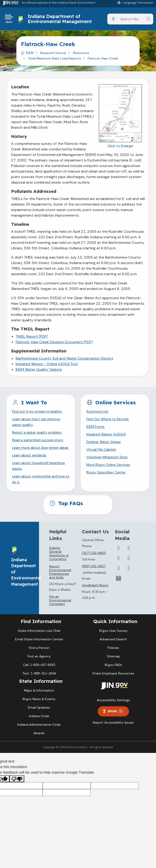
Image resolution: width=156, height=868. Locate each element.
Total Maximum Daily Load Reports (54, 60)
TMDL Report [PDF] (32, 338)
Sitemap (113, 670)
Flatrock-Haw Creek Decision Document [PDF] (54, 344)
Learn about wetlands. (31, 467)
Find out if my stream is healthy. (39, 414)
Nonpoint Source (53, 55)
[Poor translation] (17, 792)
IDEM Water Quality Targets (39, 371)
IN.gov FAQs (113, 678)
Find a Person (39, 661)
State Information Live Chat (39, 644)
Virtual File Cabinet (102, 454)
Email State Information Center (39, 653)
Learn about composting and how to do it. (41, 492)
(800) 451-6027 (94, 580)
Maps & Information (39, 704)
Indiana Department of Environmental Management (61, 20)
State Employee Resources (113, 687)
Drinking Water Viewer (105, 446)
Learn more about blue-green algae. (37, 456)
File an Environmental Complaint (60, 614)
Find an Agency (39, 670)
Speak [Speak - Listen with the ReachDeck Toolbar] (113, 725)
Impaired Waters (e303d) (107, 438)
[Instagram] (119, 572)
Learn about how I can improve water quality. (38, 425)
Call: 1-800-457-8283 (39, 678)
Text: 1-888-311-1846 (39, 687)
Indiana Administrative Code (39, 738)
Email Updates (39, 721)
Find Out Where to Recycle (109, 422)
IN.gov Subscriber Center (107, 479)
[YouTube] (129, 572)
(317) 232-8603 (94, 567)
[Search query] (131, 20)
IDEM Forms (96, 430)
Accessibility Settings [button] (113, 714)
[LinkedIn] (119, 582)
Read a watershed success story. (40, 444)
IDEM (30, 55)
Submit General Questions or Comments (59, 567)
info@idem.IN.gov (95, 599)
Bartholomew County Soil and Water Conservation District (64, 360)
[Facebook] (119, 561)
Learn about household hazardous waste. (32, 478)
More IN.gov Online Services (109, 470)
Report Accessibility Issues (113, 736)
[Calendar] (119, 592)
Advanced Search (113, 653)
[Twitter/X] (129, 561)
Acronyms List (98, 414)
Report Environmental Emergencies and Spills (60, 585)
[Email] (129, 582)
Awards (39, 747)
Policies (113, 661)
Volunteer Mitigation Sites (108, 462)
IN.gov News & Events (39, 713)
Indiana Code (39, 730)
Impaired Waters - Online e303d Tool (47, 366)
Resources (81, 55)
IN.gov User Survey (113, 644)
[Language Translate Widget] (136, 3)
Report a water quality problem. (39, 436)
